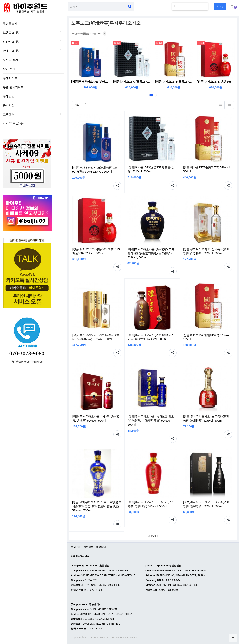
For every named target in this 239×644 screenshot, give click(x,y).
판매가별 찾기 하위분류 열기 (61, 50)
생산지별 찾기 (12, 42)
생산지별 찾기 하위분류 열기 (61, 41)
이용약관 (101, 547)
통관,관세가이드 (13, 87)
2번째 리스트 (155, 95)
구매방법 (9, 96)
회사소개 (76, 547)
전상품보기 (10, 23)
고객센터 (9, 114)
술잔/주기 (9, 69)
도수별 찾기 (10, 60)
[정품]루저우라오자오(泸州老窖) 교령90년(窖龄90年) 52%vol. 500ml (90, 82)
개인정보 (88, 547)
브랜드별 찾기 (12, 33)
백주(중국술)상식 (14, 124)
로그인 (220, 6)
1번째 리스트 (151, 95)
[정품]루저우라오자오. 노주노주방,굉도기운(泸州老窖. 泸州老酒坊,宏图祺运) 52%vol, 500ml (97, 506)
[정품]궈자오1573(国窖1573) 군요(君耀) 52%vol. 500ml (132, 82)
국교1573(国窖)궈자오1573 (89, 34)
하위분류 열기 (61, 114)
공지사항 (9, 105)
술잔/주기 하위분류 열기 (61, 68)
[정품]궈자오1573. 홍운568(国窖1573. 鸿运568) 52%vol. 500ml (216, 82)
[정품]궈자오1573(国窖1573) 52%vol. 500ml (174, 82)
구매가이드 (10, 78)
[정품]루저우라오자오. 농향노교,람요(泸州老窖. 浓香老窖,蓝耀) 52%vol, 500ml (151, 421)
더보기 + (153, 536)
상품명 (68, 2)
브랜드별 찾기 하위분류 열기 (61, 32)
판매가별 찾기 (12, 51)
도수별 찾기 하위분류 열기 (61, 59)
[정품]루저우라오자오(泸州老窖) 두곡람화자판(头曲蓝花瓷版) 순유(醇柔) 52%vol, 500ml (151, 253)
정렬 (76, 104)
